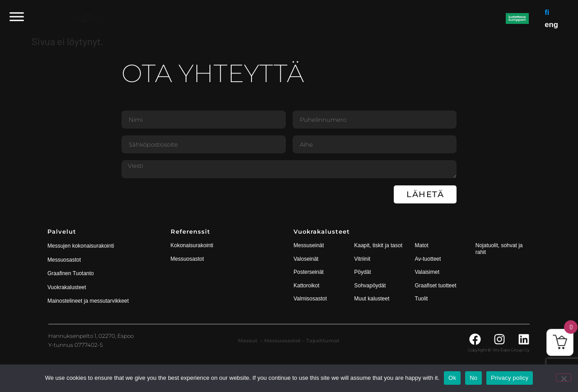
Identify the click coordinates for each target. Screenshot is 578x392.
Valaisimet (427, 272)
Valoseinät (306, 259)
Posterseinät (309, 272)
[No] (564, 378)
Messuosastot (187, 259)
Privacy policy (510, 378)
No (473, 378)
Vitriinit (362, 259)
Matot (422, 245)
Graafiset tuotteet (436, 286)
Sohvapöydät (370, 286)
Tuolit (422, 299)
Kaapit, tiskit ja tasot (378, 245)
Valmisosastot (310, 299)
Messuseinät (309, 245)
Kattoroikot (306, 286)
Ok (452, 378)
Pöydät (362, 272)
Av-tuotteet (428, 259)
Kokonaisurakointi (192, 245)
